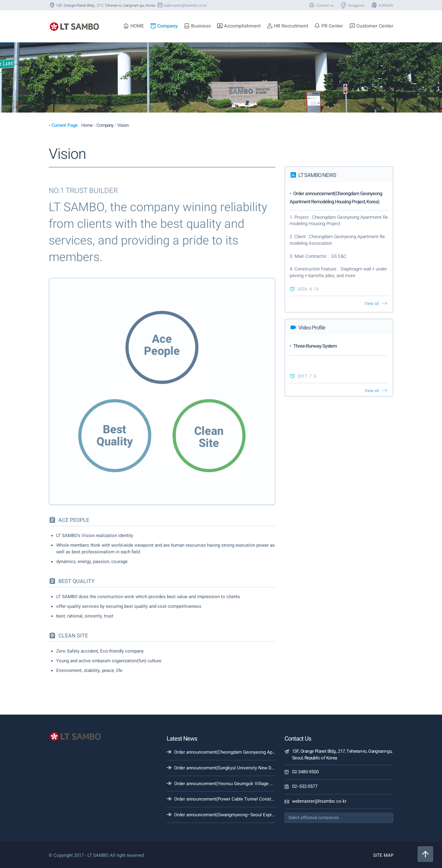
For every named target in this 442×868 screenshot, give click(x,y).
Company (164, 26)
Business (197, 26)
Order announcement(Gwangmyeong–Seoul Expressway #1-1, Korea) (243, 815)
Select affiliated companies (314, 818)
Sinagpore (352, 5)
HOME (133, 26)
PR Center (329, 26)
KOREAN (382, 5)
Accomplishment (239, 26)
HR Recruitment (287, 26)
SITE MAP (383, 855)
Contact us (321, 5)
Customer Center (371, 26)
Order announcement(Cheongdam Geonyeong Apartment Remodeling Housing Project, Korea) (268, 752)
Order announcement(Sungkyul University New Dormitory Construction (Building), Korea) (263, 768)
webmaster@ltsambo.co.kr (182, 5)
